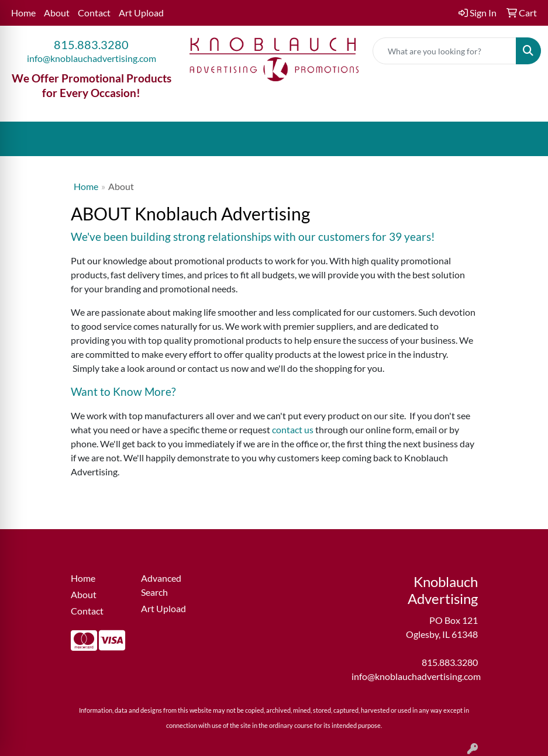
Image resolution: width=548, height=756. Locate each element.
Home (23, 13)
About (57, 13)
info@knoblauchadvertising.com (92, 58)
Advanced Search (161, 585)
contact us (293, 429)
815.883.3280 (91, 44)
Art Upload (141, 13)
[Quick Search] (444, 51)
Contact (94, 13)
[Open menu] (525, 139)
